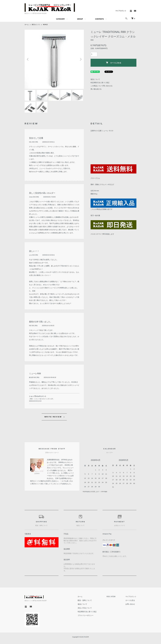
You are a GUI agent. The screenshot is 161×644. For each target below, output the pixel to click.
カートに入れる (114, 63)
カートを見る (130, 601)
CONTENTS (99, 19)
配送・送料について (85, 601)
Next (80, 59)
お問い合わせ (130, 604)
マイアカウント (121, 11)
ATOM (113, 597)
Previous (28, 59)
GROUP (80, 19)
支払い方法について (85, 608)
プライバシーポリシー (86, 616)
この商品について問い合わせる (102, 86)
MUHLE (45, 25)
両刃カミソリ (36, 25)
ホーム (27, 25)
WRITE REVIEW (53, 417)
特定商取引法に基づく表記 (100, 83)
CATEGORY (60, 19)
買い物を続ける (96, 89)
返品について (95, 79)
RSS (108, 597)
